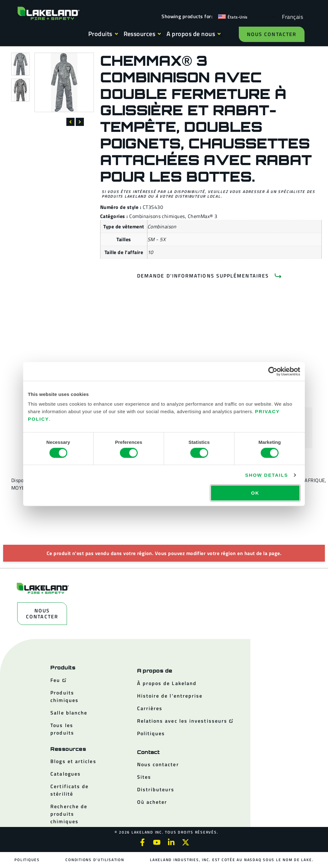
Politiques (27, 860)
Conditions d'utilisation (95, 860)
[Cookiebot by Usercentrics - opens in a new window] (273, 371)
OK (255, 493)
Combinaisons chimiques (157, 216)
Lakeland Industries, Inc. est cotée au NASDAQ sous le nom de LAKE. (232, 860)
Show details (266, 475)
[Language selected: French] (291, 16)
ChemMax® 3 (203, 216)
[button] (70, 122)
